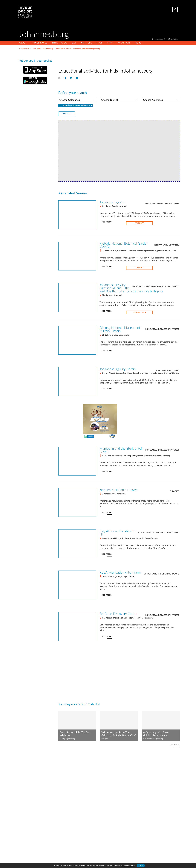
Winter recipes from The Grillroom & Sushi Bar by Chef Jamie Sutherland (119, 734)
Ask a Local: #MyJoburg (153, 739)
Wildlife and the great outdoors (161, 574)
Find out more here (128, 866)
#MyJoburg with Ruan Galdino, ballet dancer (156, 734)
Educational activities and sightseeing (159, 533)
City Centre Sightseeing (167, 371)
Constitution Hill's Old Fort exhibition (75, 734)
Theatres (174, 491)
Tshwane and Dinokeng (167, 245)
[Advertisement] (119, 58)
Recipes (105, 739)
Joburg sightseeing (67, 739)
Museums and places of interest (162, 204)
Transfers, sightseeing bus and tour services (155, 286)
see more (107, 222)
